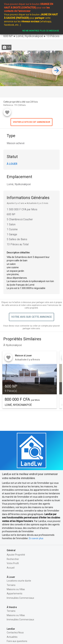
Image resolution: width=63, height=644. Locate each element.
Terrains (11, 585)
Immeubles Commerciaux (20, 598)
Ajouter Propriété (16, 555)
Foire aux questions (17, 641)
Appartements (15, 594)
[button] (32, 122)
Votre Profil (13, 563)
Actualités (12, 637)
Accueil (11, 568)
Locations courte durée (19, 581)
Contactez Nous (15, 633)
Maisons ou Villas (16, 589)
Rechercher (13, 559)
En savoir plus (36, 538)
